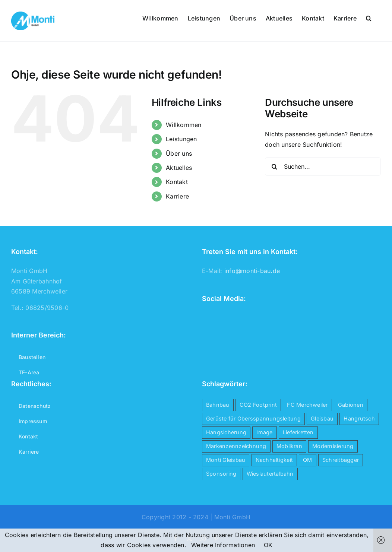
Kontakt (177, 182)
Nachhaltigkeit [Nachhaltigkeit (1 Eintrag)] (274, 460)
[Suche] (274, 166)
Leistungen (181, 139)
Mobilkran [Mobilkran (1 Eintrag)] (289, 446)
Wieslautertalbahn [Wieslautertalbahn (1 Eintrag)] (270, 474)
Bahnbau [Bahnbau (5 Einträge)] (218, 405)
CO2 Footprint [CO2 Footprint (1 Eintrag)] (258, 405)
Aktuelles (179, 168)
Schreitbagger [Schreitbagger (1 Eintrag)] (341, 460)
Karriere (177, 196)
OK (268, 545)
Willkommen (184, 125)
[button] (369, 18)
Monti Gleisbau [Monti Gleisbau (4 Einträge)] (226, 460)
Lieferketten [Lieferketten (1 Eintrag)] (298, 432)
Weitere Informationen (223, 545)
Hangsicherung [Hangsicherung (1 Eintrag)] (226, 432)
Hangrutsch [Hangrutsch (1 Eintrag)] (359, 418)
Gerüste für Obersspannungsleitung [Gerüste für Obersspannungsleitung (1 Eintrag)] (253, 418)
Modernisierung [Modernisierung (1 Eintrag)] (333, 446)
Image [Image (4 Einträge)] (264, 432)
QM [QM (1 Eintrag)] (307, 460)
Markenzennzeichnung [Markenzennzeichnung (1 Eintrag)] (236, 446)
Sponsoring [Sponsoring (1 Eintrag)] (221, 474)
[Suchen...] (323, 166)
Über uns (179, 153)
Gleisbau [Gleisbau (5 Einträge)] (322, 418)
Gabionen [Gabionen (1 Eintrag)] (351, 405)
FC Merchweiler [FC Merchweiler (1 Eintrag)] (307, 405)
